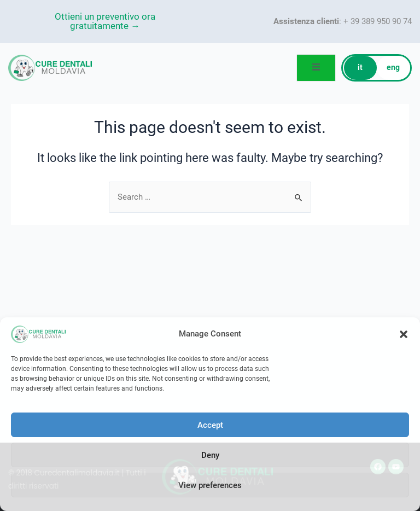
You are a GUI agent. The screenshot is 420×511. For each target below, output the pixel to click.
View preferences (210, 485)
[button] (404, 334)
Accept (210, 425)
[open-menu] (316, 68)
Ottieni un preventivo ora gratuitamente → (105, 22)
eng (393, 68)
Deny (210, 455)
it (360, 68)
